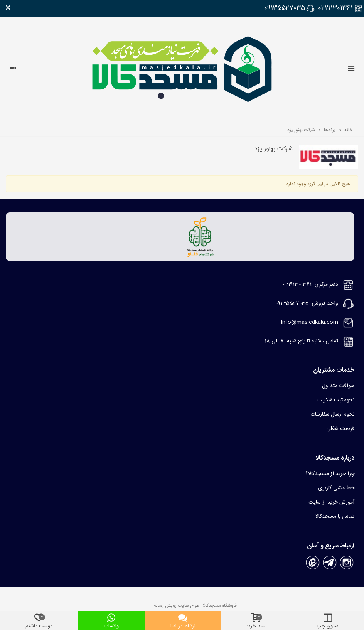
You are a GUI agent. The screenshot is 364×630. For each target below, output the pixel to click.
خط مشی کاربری (336, 488)
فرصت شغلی (340, 429)
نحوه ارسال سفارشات (332, 414)
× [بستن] (8, 8)
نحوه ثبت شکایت (336, 400)
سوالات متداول (338, 386)
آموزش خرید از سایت (331, 502)
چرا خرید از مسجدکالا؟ (330, 474)
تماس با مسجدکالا (335, 517)
